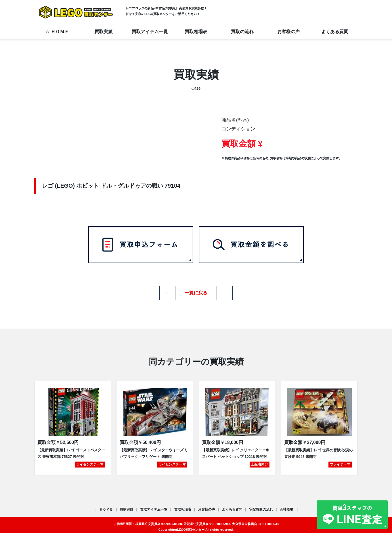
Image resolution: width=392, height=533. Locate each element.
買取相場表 (196, 32)
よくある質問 (335, 32)
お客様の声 (288, 32)
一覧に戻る (196, 291)
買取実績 (104, 32)
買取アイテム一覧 (150, 32)
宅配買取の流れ (261, 506)
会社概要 (287, 506)
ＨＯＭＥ (57, 32)
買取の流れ (242, 32)
